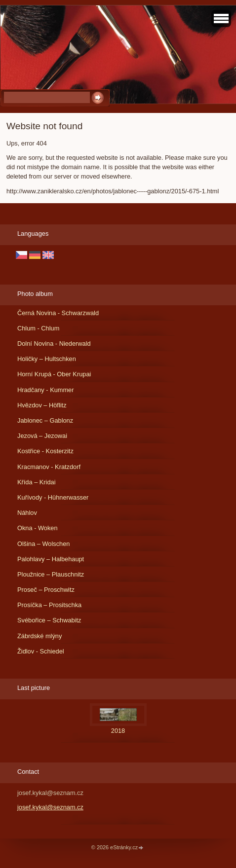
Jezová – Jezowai (42, 436)
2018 (118, 731)
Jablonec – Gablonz (45, 420)
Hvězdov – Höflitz (42, 405)
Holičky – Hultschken (47, 359)
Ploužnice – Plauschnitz (51, 574)
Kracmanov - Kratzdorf (49, 467)
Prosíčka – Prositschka (49, 605)
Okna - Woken (38, 528)
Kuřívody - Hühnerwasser (53, 497)
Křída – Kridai (37, 482)
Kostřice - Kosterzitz (45, 451)
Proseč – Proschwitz (46, 590)
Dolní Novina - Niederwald (54, 344)
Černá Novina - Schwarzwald (58, 313)
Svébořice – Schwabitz (49, 620)
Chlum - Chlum (38, 328)
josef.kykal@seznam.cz (50, 807)
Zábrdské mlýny (39, 636)
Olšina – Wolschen (43, 544)
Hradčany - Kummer (46, 390)
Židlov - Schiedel (41, 651)
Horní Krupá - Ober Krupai (54, 374)
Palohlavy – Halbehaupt (51, 559)
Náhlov (27, 513)
